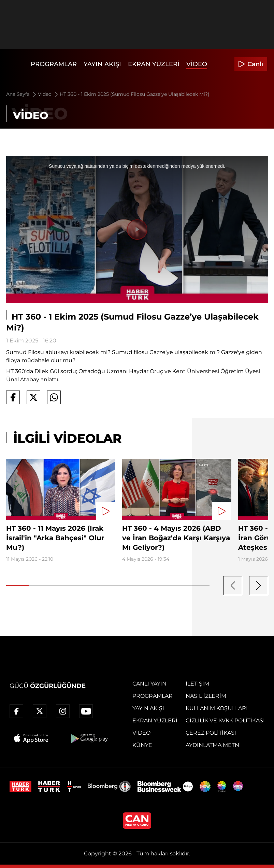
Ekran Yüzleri (154, 64)
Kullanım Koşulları (217, 708)
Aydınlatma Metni (213, 745)
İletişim (197, 684)
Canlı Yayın (149, 684)
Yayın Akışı (102, 64)
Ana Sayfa (22, 94)
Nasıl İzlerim (206, 696)
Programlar (54, 64)
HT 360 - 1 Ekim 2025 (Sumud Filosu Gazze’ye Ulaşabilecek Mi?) (135, 94)
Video (197, 64)
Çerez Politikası (211, 733)
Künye (142, 745)
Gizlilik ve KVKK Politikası (225, 720)
